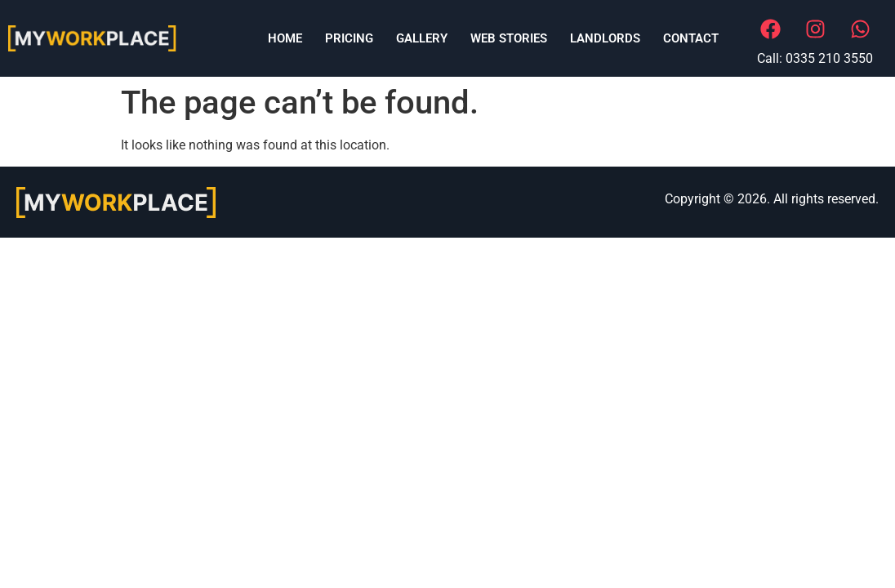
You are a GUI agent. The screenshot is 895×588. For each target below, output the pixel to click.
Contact (691, 38)
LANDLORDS (605, 38)
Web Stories (509, 38)
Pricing (349, 38)
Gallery (422, 38)
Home (285, 38)
